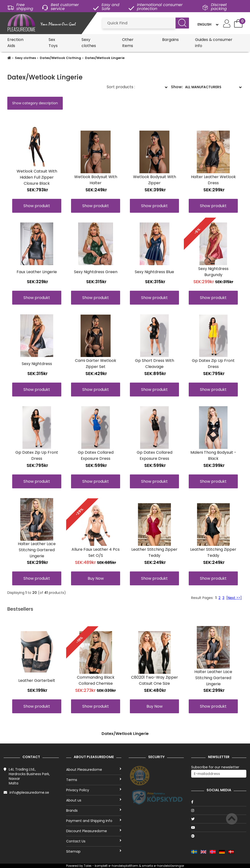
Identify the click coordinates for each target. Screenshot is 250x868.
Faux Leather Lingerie (37, 272)
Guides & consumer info (214, 43)
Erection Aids (15, 43)
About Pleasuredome (94, 770)
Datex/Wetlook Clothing (60, 58)
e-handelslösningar (169, 866)
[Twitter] (219, 819)
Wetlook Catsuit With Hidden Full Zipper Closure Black (37, 177)
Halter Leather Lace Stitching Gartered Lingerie (37, 550)
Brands (94, 810)
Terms (94, 780)
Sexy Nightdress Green (96, 272)
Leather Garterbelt (37, 680)
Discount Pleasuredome (94, 831)
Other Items (128, 43)
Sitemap (94, 851)
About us (94, 800)
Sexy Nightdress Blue (154, 272)
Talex (88, 866)
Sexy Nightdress (37, 364)
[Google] (219, 836)
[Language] (208, 24)
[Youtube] (219, 828)
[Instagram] (219, 810)
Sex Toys (53, 43)
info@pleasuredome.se (29, 792)
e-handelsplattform (123, 866)
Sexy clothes (89, 43)
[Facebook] (219, 802)
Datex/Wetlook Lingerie (105, 58)
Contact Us (94, 841)
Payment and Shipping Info (94, 821)
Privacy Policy (94, 790)
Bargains (170, 40)
